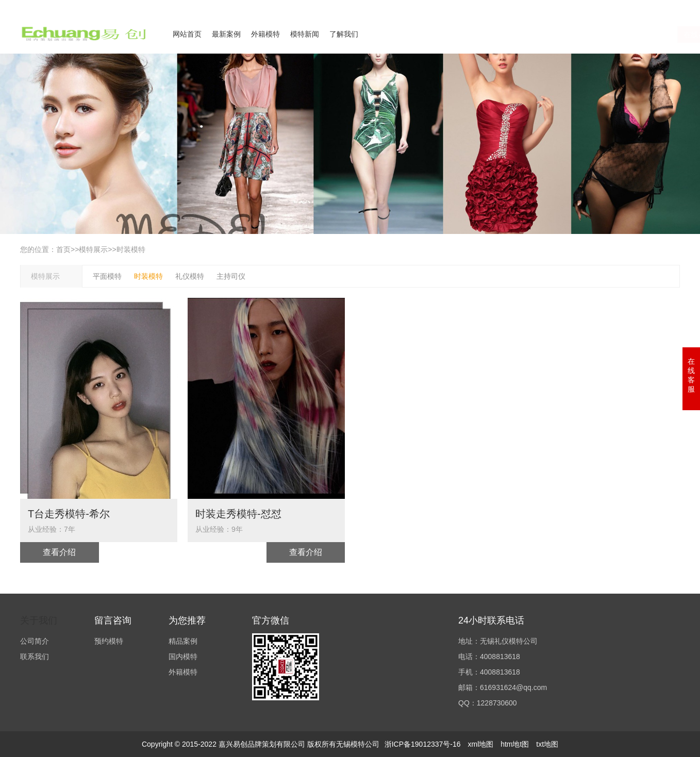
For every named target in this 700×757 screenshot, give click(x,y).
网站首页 (187, 34)
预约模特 (109, 641)
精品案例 (183, 641)
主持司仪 (231, 276)
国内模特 (183, 657)
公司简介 (579, 7)
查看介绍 (59, 552)
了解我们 (344, 34)
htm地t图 (515, 744)
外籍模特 (265, 34)
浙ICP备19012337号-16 (423, 744)
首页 (63, 249)
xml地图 (480, 744)
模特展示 (93, 249)
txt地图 (547, 744)
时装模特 (131, 249)
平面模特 (107, 276)
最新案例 (226, 34)
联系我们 (617, 7)
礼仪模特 (190, 276)
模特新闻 (305, 34)
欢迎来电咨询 (661, 7)
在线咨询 (579, 35)
